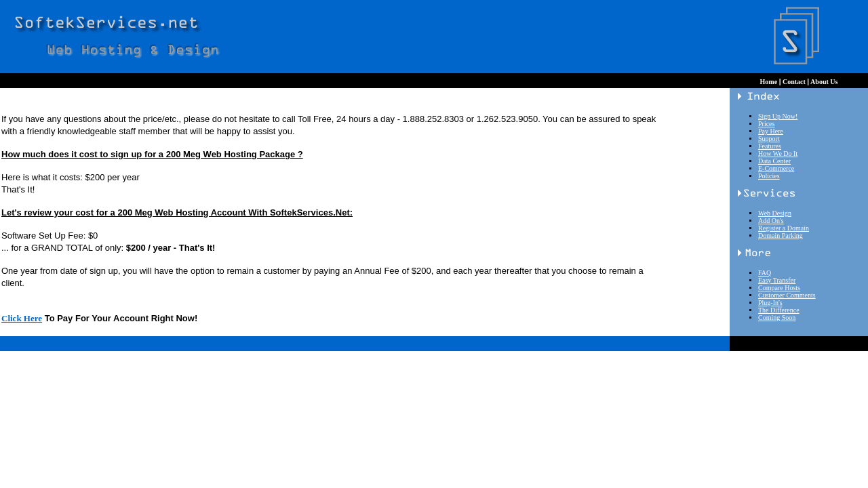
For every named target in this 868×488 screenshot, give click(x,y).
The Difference (779, 310)
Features (770, 146)
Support (769, 139)
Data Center (774, 161)
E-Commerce (776, 168)
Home (770, 82)
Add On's (771, 221)
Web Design (775, 213)
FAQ (765, 273)
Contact (794, 82)
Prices (766, 124)
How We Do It (778, 154)
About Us (823, 82)
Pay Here (771, 131)
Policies (769, 176)
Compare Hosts (779, 288)
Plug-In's (770, 303)
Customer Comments (787, 295)
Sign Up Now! (778, 116)
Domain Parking (781, 236)
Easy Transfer (777, 280)
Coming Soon (777, 318)
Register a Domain (784, 228)
